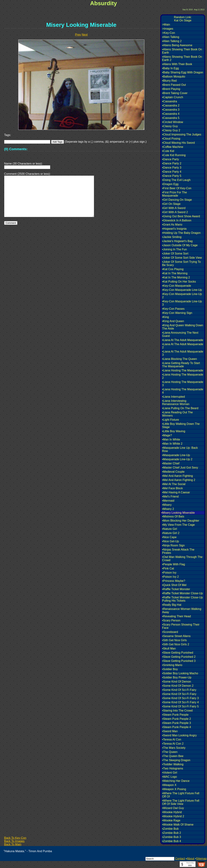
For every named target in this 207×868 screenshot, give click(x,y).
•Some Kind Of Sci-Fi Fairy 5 (180, 706)
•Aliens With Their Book (177, 64)
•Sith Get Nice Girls (174, 640)
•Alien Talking (171, 37)
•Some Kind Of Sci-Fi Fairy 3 (180, 698)
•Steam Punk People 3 (176, 723)
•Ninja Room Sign (173, 545)
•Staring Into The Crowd (177, 711)
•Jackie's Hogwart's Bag (177, 241)
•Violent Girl (170, 773)
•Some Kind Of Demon (177, 682)
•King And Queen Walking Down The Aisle (183, 327)
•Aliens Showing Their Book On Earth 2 (182, 58)
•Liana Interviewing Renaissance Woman (176, 402)
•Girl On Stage (171, 204)
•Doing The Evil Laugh (176, 180)
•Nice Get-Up (171, 541)
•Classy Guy (170, 126)
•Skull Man (169, 648)
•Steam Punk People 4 (176, 727)
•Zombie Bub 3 (172, 837)
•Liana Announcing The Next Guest (180, 334)
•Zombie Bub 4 (172, 841)
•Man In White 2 (172, 444)
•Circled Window (173, 122)
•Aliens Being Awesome (177, 45)
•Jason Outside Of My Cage (180, 245)
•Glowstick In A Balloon (177, 220)
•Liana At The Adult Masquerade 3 (183, 353)
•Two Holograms (173, 768)
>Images (168, 29)
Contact (180, 859)
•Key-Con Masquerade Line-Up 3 (182, 303)
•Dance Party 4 (172, 172)
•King (166, 317)
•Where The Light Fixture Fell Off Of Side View (181, 802)
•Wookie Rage (171, 820)
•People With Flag (174, 564)
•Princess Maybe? (174, 581)
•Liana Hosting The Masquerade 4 (183, 391)
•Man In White (171, 439)
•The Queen (170, 752)
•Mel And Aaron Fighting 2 (179, 480)
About (190, 859)
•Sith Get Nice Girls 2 (176, 644)
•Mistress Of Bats (173, 516)
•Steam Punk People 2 (176, 719)
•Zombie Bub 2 (172, 833)
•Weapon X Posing (174, 789)
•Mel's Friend (170, 497)
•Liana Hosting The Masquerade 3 (183, 384)
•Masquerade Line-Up (176, 455)
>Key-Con (169, 33)
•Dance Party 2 (172, 163)
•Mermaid (168, 501)
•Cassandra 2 (171, 105)
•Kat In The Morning (175, 273)
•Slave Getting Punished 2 (179, 657)
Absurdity (103, 3)
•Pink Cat (168, 568)
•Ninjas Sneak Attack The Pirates (178, 551)
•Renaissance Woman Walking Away (182, 611)
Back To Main (13, 844)
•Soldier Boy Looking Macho (180, 673)
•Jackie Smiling (172, 237)
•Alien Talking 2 (172, 41)
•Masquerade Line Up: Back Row (180, 449)
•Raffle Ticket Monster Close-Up (182, 593)
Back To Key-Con (15, 838)
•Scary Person (171, 620)
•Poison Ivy (169, 573)
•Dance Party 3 (172, 168)
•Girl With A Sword (174, 208)
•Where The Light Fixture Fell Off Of (181, 795)
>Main (166, 25)
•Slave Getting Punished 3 (179, 661)
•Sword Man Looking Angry (179, 735)
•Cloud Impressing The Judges (182, 134)
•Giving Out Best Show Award (181, 216)
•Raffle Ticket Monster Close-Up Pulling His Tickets (182, 599)
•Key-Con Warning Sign (177, 313)
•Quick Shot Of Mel (174, 585)
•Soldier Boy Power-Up (177, 677)
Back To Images (14, 841)
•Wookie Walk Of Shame (178, 825)
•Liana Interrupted (174, 397)
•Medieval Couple (173, 472)
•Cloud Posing (171, 139)
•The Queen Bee (173, 756)
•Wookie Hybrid (172, 812)
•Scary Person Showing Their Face (181, 626)
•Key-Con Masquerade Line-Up (182, 290)
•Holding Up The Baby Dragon (181, 233)
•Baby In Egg (170, 68)
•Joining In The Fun (175, 249)
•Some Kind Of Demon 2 (178, 686)
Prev (78, 35)
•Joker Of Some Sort (175, 254)
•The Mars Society (174, 748)
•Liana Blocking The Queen (180, 359)
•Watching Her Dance (176, 781)
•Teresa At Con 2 (173, 744)
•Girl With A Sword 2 (175, 212)
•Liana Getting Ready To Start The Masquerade (181, 365)
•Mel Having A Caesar (176, 492)
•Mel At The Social (174, 484)
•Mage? (167, 435)
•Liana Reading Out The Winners (177, 414)
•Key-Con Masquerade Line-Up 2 (182, 296)
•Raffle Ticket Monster (176, 589)
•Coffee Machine (173, 147)
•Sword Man (170, 731)
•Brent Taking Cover (175, 93)
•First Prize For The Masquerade (175, 194)
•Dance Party (171, 159)
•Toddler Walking (173, 764)
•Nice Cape (169, 537)
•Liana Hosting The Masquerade (183, 370)
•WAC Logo (169, 777)
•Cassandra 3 (171, 110)
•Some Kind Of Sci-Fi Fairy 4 (180, 702)
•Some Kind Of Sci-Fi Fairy (179, 690)
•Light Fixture (171, 420)
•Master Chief (171, 463)
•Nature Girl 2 (171, 533)
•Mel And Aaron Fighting (177, 476)
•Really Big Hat (172, 605)
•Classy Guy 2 (171, 130)
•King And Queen (173, 321)
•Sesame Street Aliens (176, 636)
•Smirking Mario (172, 665)
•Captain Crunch (173, 97)
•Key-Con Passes (173, 309)
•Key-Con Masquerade (177, 286)
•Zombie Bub (170, 829)
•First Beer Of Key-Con (177, 188)
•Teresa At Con (172, 739)
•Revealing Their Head (176, 616)
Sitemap (201, 859)
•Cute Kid (168, 151)
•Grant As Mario (172, 225)
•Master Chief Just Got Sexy (180, 468)
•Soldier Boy (170, 669)
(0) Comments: (16, 149)
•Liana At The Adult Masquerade (183, 340)
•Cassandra (170, 101)
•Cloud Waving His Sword (178, 143)
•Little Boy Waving (174, 431)
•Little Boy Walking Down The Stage (181, 425)
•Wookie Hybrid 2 (173, 816)
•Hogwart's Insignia (174, 229)
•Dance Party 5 (172, 176)
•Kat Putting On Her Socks (179, 282)
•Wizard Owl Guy (173, 808)
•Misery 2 (168, 509)
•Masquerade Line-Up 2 (177, 459)
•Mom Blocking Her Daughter (181, 521)
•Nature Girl (170, 529)
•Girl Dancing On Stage (177, 200)
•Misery (167, 505)
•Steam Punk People (175, 715)
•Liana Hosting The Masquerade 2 (183, 376)
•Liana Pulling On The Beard (180, 408)
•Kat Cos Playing (173, 269)
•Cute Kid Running (174, 155)
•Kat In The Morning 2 (176, 277)
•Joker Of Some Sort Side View (182, 258)
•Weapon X (169, 785)
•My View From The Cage (178, 525)
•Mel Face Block (172, 488)
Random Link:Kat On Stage (183, 19)
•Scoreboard (170, 632)
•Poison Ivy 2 (170, 577)
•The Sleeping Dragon (176, 760)
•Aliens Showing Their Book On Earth (182, 51)
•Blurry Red (169, 81)
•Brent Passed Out (174, 85)
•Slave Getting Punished (178, 653)
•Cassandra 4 (171, 114)
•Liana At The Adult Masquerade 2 (183, 346)
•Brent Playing (171, 89)
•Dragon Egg (170, 184)
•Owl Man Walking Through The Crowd (182, 559)
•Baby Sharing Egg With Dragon (183, 72)
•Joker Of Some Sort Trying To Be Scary (181, 263)
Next (85, 35)
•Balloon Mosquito (174, 77)
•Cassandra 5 (171, 118)
